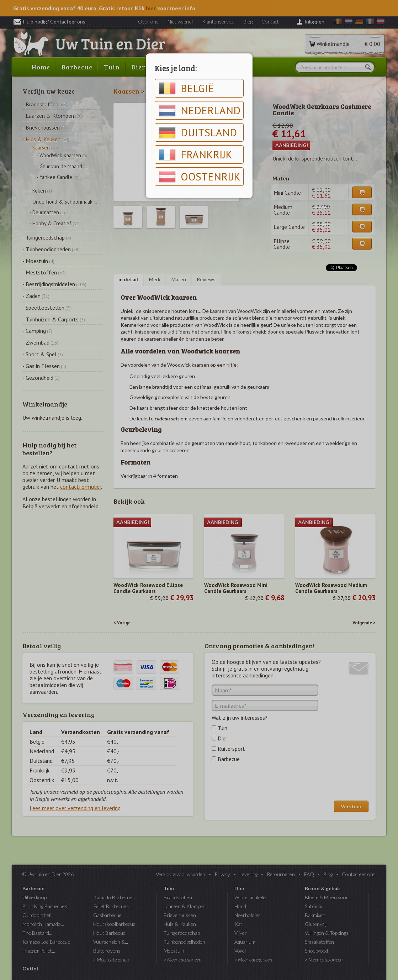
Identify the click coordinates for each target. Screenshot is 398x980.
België (186, 88)
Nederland (200, 110)
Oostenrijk (200, 177)
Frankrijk (195, 154)
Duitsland (198, 132)
